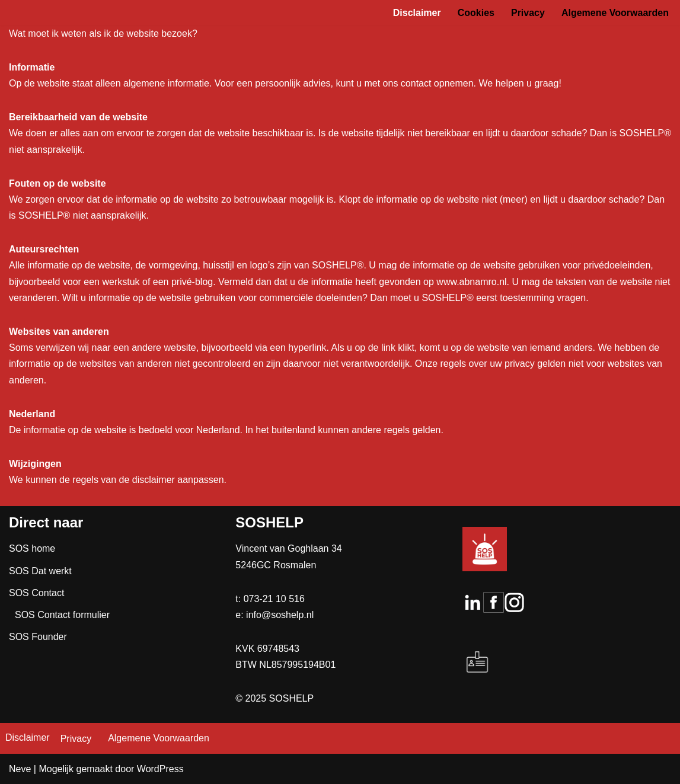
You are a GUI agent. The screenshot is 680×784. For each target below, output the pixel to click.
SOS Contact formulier (62, 615)
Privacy (528, 13)
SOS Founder (38, 637)
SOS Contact (36, 593)
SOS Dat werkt (40, 571)
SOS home (32, 548)
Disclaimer (417, 13)
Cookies (476, 13)
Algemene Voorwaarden (615, 13)
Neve (20, 769)
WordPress (160, 769)
